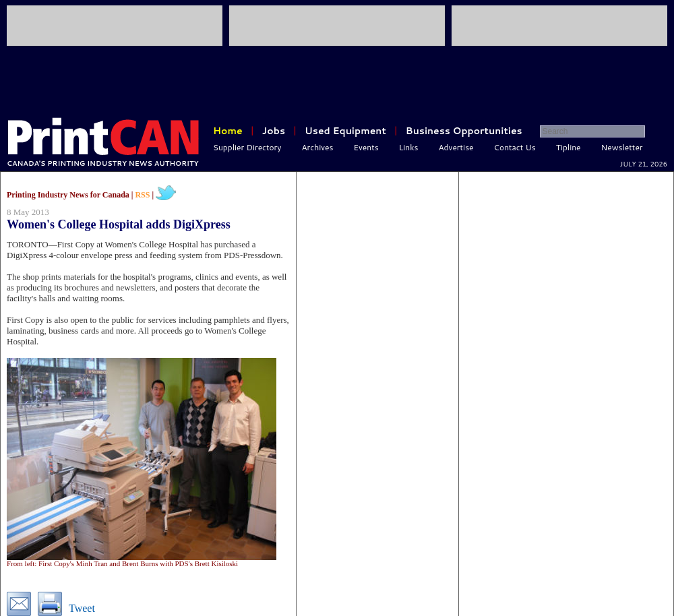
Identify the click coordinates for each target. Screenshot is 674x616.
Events (366, 147)
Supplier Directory (247, 147)
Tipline (569, 147)
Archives (318, 147)
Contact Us (515, 147)
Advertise (456, 147)
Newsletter (622, 147)
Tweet (82, 608)
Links (409, 147)
